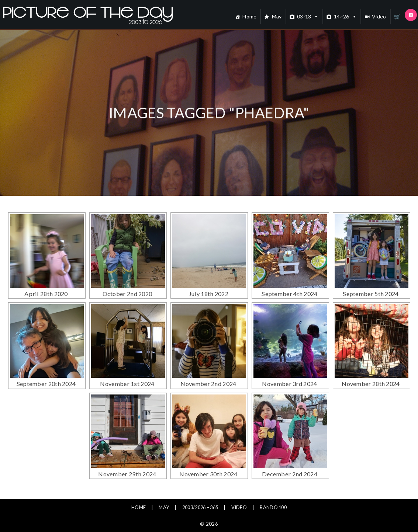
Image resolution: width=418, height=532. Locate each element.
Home (249, 16)
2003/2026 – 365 (199, 489)
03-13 (308, 17)
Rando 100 (278, 489)
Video (379, 16)
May (277, 16)
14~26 (345, 17)
